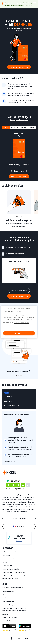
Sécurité (5, 614)
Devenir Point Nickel (19, 518)
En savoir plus (19, 171)
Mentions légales (8, 601)
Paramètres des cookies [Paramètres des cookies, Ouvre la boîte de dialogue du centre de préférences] (19, 328)
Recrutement (7, 566)
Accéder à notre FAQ (11, 405)
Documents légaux (9, 605)
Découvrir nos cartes (19, 176)
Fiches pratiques (8, 591)
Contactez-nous (8, 598)
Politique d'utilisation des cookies (14, 572)
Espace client (22, 3)
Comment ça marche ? (19, 227)
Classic (6, 127)
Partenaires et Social (10, 559)
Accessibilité (7, 621)
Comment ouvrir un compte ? (13, 588)
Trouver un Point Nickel (19, 290)
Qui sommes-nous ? (9, 552)
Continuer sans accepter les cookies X (19, 308)
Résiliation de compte (10, 617)
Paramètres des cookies (11, 569)
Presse (5, 562)
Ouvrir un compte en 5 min (19, 67)
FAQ (4, 594)
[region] (19, 322)
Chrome (23, 127)
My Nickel (15, 127)
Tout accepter (19, 333)
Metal (32, 127)
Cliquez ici (19, 541)
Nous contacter (10, 461)
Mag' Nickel (6, 555)
